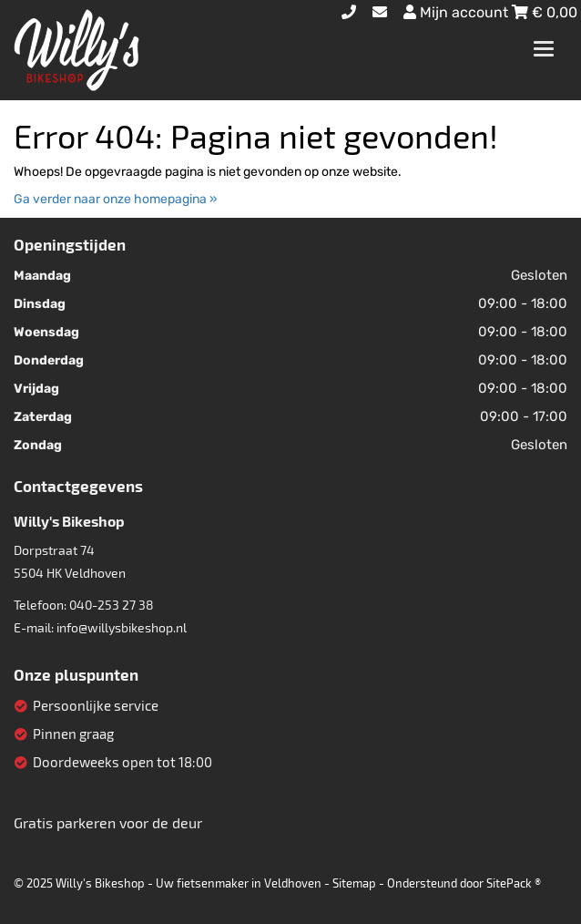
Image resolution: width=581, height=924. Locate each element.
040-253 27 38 (112, 605)
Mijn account (458, 12)
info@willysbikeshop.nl (122, 627)
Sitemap (354, 883)
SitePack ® (514, 883)
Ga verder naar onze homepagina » (116, 199)
